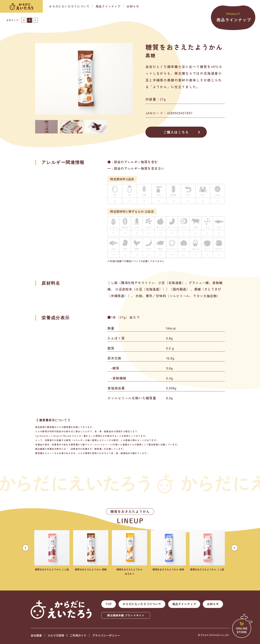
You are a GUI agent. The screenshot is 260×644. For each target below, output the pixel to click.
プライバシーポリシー (106, 635)
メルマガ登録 (56, 635)
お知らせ (133, 6)
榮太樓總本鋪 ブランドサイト (126, 615)
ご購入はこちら (176, 132)
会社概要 (36, 635)
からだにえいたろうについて (69, 6)
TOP (109, 604)
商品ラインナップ (108, 6)
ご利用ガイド (78, 635)
